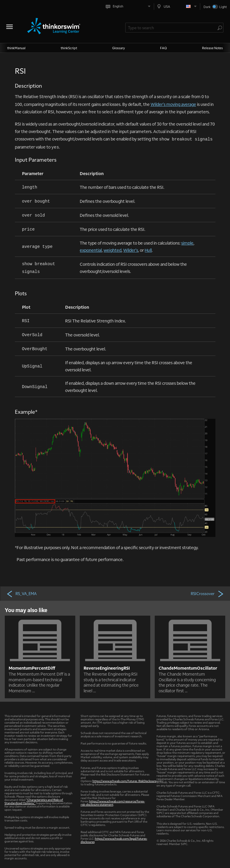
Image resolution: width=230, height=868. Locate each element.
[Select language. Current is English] (129, 6)
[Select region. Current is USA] (177, 6)
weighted (112, 250)
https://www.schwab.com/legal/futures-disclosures (114, 840)
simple (187, 243)
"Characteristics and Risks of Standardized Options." (34, 801)
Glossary (119, 48)
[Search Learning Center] (171, 28)
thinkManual (16, 48)
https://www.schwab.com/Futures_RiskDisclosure (125, 781)
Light (223, 7)
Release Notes (212, 48)
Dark (207, 7)
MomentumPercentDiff (32, 668)
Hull (148, 250)
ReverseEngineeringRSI (107, 668)
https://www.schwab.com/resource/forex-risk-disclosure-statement (113, 803)
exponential (91, 250)
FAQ (163, 48)
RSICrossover (208, 594)
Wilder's (131, 250)
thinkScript (69, 48)
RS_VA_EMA (21, 594)
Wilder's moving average (173, 104)
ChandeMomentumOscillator (188, 668)
